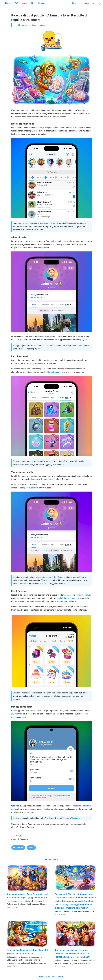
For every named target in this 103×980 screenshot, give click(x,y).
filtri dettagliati (54, 372)
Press (54, 977)
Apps (25, 3)
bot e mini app (33, 711)
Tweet (31, 848)
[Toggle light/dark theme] (99, 3)
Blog (48, 977)
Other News (51, 859)
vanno (66, 595)
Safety (41, 3)
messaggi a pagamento (46, 577)
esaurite (73, 595)
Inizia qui (76, 818)
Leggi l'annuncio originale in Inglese (30, 25)
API (33, 3)
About (42, 977)
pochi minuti (85, 595)
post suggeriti (31, 488)
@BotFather (17, 714)
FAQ (16, 3)
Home (8, 3)
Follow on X (87, 3)
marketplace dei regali (67, 598)
